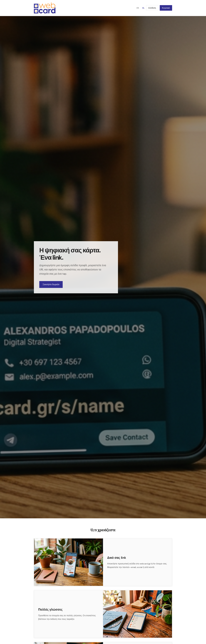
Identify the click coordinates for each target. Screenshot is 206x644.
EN (138, 9)
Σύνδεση (152, 9)
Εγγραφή (166, 9)
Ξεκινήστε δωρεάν (51, 287)
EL (143, 9)
